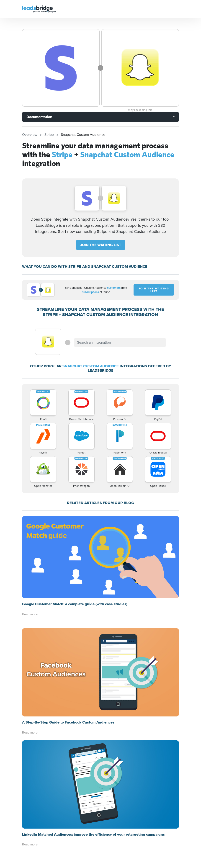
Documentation (39, 117)
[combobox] (120, 343)
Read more (30, 614)
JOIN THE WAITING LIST (101, 245)
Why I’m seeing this (140, 110)
